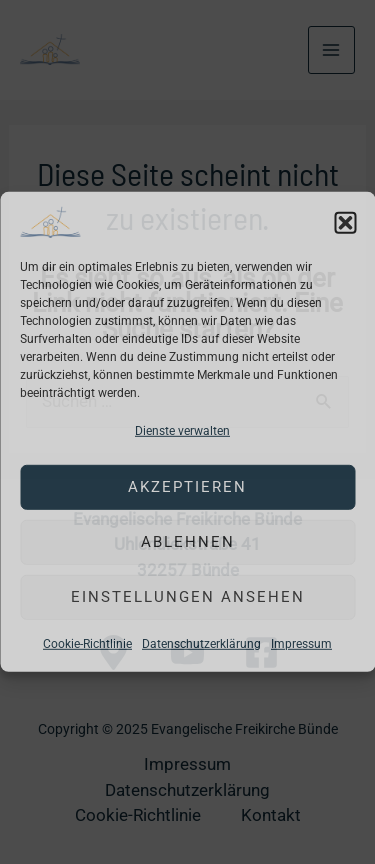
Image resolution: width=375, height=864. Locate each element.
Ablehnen (188, 542)
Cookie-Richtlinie (87, 644)
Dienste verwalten (182, 431)
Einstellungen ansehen (188, 597)
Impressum (301, 644)
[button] (345, 222)
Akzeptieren (187, 487)
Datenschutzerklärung (201, 644)
